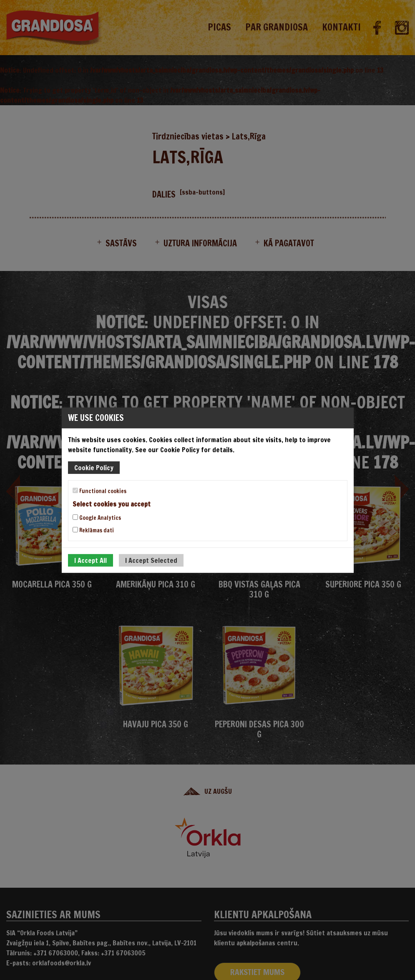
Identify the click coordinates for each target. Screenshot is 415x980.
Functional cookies (99, 491)
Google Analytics (97, 518)
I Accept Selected (151, 560)
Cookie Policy (94, 467)
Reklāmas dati (93, 530)
